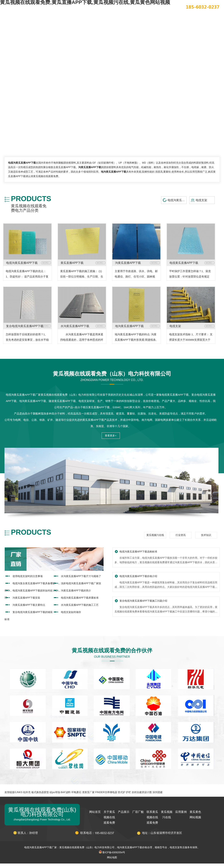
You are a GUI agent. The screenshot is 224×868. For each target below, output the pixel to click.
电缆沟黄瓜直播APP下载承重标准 (80, 598)
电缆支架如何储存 (71, 612)
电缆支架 (201, 200)
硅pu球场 (55, 792)
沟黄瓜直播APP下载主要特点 (29, 605)
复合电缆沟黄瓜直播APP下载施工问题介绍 (143, 601)
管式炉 (121, 792)
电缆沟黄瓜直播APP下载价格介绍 (138, 576)
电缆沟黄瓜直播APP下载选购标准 (138, 552)
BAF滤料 (66, 792)
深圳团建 (158, 792)
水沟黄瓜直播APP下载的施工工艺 (80, 605)
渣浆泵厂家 (88, 792)
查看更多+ (111, 436)
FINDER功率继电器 (106, 792)
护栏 (128, 792)
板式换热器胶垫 (40, 792)
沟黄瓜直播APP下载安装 (26, 598)
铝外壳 (27, 792)
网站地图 (112, 857)
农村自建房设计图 (142, 792)
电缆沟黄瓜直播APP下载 (177, 200)
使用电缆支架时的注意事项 (28, 576)
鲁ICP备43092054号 (112, 852)
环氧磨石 (76, 792)
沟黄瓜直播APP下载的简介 (76, 591)
